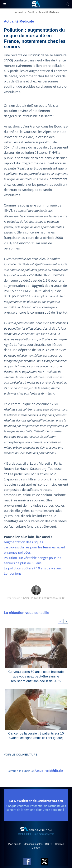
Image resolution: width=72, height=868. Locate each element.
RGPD (49, 844)
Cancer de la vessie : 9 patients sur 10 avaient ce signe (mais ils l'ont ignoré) (36, 736)
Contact (36, 848)
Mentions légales (34, 844)
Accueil (19, 12)
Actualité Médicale (49, 12)
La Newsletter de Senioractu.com (36, 801)
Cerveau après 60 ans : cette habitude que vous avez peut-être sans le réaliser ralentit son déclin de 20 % (36, 676)
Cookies (59, 844)
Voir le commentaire (21, 754)
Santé (31, 12)
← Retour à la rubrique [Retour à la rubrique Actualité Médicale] (33, 771)
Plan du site (15, 844)
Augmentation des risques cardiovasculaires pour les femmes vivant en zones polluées (34, 547)
